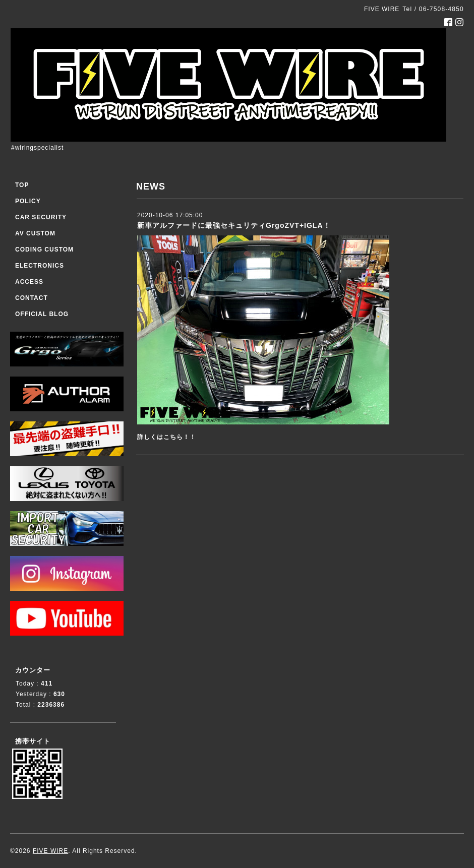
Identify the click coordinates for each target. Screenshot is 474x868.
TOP (22, 185)
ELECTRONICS (40, 266)
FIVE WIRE (50, 851)
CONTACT (32, 298)
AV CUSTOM (35, 233)
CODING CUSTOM (44, 250)
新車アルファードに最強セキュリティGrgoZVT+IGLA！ (234, 225)
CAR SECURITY (41, 217)
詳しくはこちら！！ (167, 437)
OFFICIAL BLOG (42, 314)
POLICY (28, 201)
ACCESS (29, 282)
